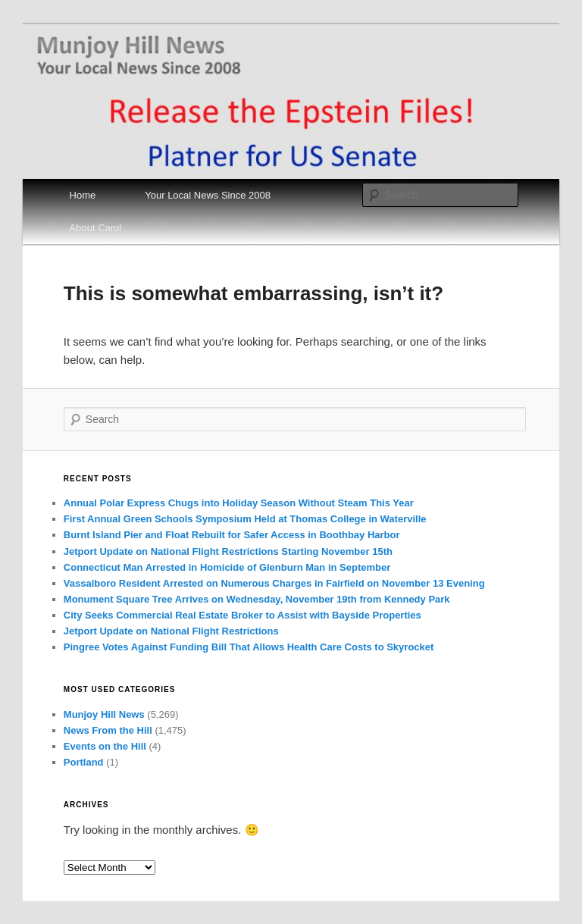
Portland (84, 762)
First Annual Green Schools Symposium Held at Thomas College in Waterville (245, 519)
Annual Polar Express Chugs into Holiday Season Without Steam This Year (239, 503)
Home (83, 195)
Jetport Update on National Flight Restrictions (171, 631)
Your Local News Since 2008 (208, 195)
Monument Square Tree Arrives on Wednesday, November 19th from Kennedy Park (257, 599)
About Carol (96, 228)
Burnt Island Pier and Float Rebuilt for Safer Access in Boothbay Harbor (232, 535)
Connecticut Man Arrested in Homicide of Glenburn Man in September (227, 567)
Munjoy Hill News (104, 714)
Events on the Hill (105, 746)
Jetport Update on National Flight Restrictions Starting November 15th (228, 551)
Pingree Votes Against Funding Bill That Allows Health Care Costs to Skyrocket (249, 647)
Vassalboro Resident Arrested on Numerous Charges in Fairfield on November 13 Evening (274, 583)
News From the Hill (108, 730)
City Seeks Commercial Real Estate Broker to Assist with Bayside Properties (242, 615)
